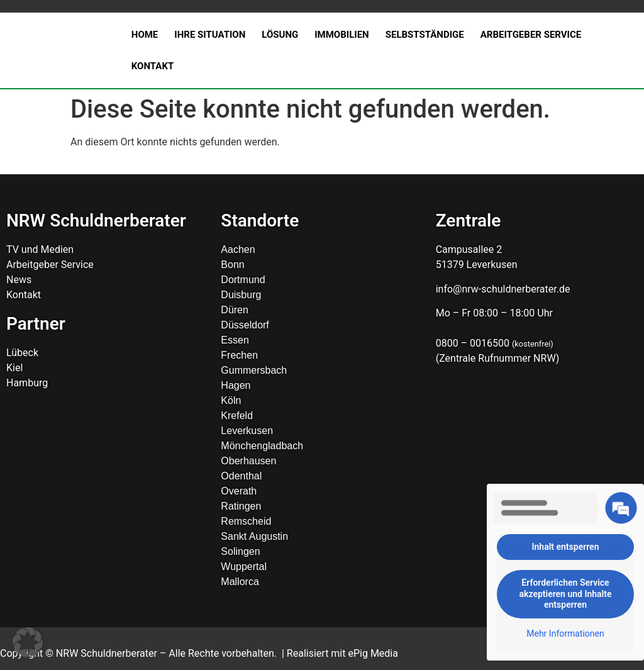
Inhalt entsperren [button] (566, 547)
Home (145, 35)
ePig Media (373, 653)
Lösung (280, 35)
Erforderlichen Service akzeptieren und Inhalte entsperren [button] (566, 594)
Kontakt (153, 66)
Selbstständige (425, 35)
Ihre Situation (210, 35)
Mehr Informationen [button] (565, 634)
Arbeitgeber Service (531, 35)
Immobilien (341, 35)
